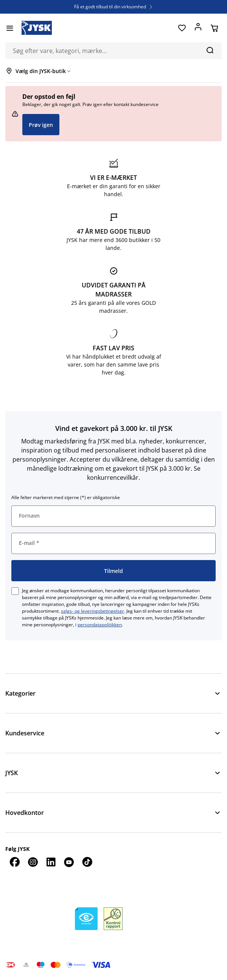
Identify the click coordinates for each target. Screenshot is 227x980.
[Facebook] (14, 862)
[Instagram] (33, 862)
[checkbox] (15, 591)
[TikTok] (87, 862)
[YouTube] (69, 862)
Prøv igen (41, 125)
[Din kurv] (214, 28)
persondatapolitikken (100, 625)
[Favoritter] (182, 28)
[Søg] (210, 50)
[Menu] (10, 28)
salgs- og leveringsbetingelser (93, 611)
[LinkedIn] (51, 862)
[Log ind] (198, 28)
